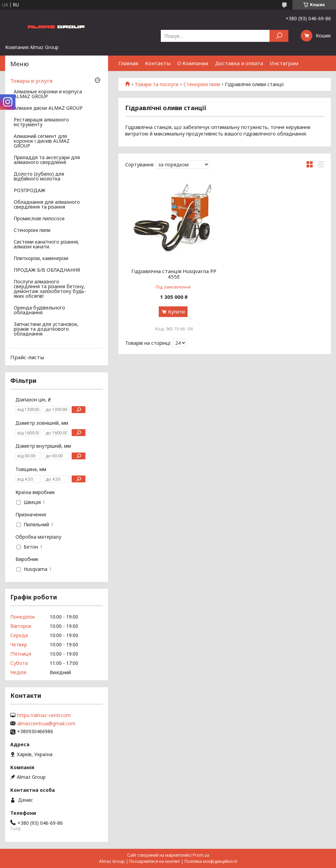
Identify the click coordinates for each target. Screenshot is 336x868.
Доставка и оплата (239, 63)
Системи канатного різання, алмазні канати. (46, 245)
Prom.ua (201, 855)
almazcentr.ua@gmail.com (46, 724)
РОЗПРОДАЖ (29, 191)
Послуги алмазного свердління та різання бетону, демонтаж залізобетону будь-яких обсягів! (50, 289)
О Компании (193, 63)
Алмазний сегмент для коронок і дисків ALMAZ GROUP (42, 141)
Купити (176, 312)
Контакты (158, 63)
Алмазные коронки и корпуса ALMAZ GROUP (48, 94)
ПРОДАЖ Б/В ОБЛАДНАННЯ (47, 270)
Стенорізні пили (202, 84)
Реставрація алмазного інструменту (41, 122)
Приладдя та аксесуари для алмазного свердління (47, 160)
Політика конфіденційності (211, 861)
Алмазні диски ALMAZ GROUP (48, 108)
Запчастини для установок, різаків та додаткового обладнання (46, 329)
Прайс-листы (27, 357)
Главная (128, 63)
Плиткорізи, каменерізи (41, 259)
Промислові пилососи (39, 219)
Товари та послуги (157, 84)
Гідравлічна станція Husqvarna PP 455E (174, 274)
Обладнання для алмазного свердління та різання (47, 205)
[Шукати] (279, 36)
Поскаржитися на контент (155, 861)
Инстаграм (284, 63)
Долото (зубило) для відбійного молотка (39, 177)
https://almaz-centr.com (44, 715)
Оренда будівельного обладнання (39, 310)
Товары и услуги (31, 81)
